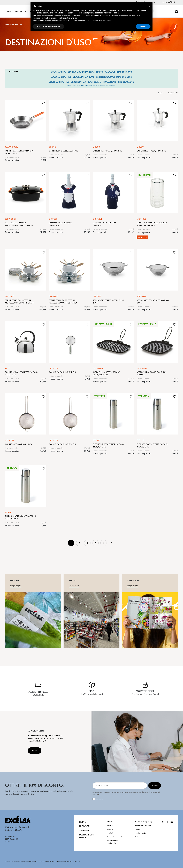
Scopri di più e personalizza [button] (48, 26)
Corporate (139, 837)
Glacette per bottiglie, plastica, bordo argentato (152, 224)
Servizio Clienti (168, 2)
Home (7, 25)
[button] (43, 103)
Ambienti (84, 830)
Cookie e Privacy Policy (144, 822)
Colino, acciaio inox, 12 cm (62, 372)
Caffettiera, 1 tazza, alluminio (151, 151)
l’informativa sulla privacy (112, 792)
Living (83, 822)
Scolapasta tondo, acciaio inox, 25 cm (109, 302)
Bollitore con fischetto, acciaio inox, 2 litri (21, 373)
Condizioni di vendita (143, 825)
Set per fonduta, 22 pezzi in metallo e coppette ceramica (63, 302)
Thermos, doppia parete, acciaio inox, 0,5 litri (152, 446)
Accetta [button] (143, 26)
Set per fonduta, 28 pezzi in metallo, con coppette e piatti (20, 302)
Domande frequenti (115, 837)
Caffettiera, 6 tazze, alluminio (64, 151)
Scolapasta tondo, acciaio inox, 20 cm (153, 302)
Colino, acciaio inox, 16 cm (62, 444)
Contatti (110, 833)
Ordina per (162, 93)
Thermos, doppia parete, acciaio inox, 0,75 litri (21, 517)
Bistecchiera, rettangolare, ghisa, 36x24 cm (106, 373)
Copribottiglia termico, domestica (61, 224)
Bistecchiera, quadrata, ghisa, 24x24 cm (151, 373)
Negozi (110, 825)
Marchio (110, 822)
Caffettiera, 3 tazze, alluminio (107, 151)
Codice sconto (141, 833)
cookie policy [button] (113, 13)
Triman (138, 829)
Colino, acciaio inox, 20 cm (19, 444)
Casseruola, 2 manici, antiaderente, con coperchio (20, 224)
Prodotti (84, 826)
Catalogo (111, 829)
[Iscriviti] (155, 786)
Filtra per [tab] (12, 72)
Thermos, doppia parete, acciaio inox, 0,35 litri (108, 446)
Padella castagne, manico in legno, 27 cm (19, 152)
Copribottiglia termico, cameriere (104, 224)
